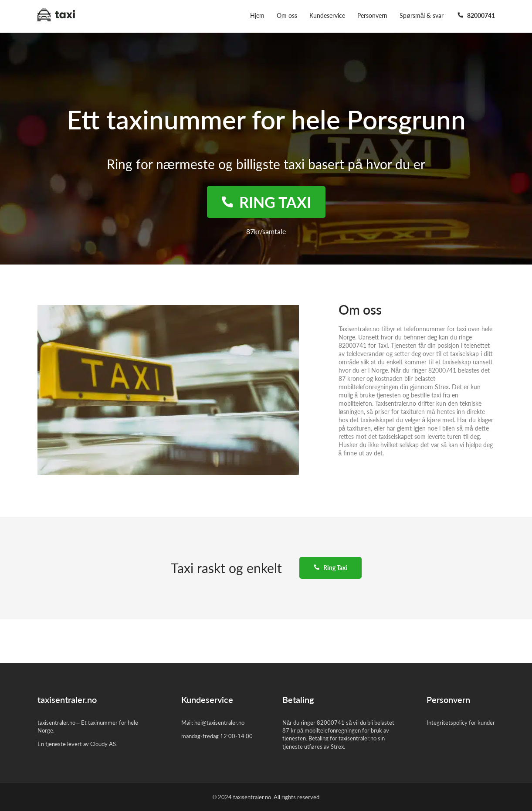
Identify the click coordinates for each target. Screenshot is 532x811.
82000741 (476, 16)
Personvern (372, 15)
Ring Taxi (330, 568)
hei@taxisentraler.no (219, 723)
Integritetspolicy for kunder (461, 723)
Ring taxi (266, 202)
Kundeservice (327, 15)
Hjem (257, 15)
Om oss (287, 15)
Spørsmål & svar (422, 15)
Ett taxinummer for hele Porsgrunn (266, 119)
